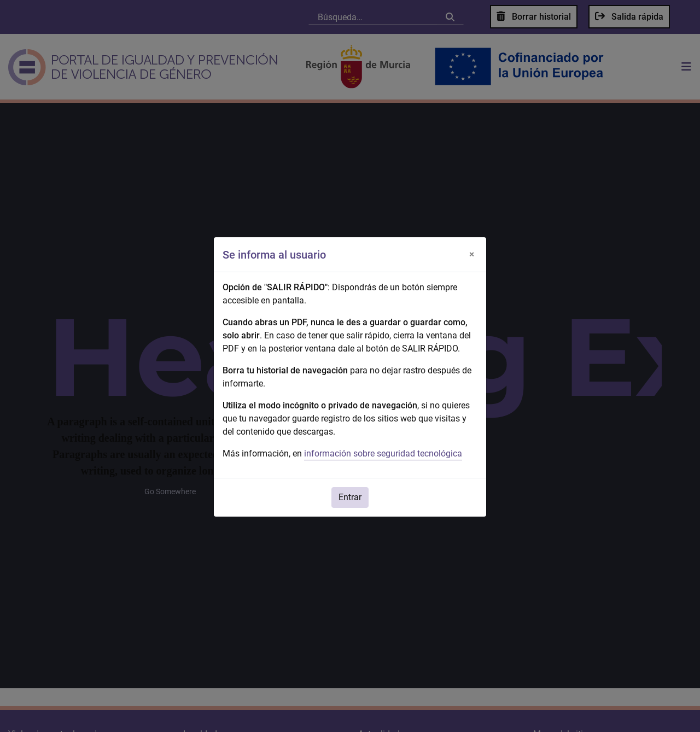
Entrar (350, 497)
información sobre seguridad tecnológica (383, 453)
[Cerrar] (471, 255)
